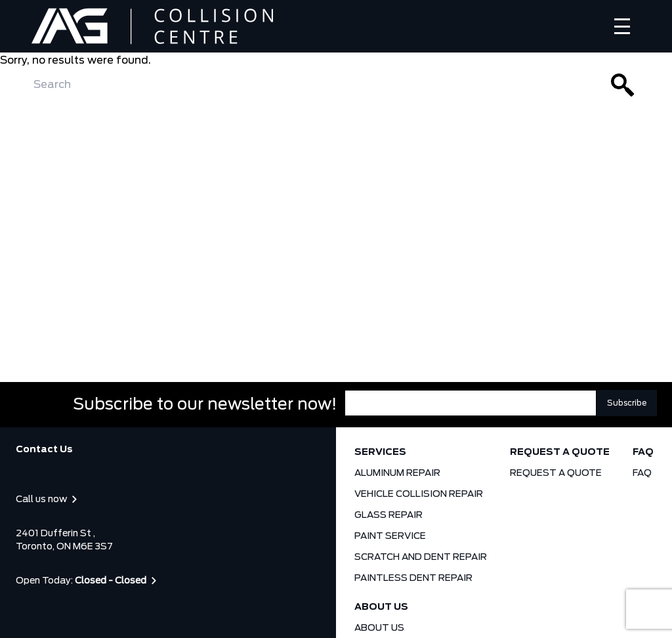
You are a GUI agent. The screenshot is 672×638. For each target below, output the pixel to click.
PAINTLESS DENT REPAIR (413, 578)
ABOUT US (381, 607)
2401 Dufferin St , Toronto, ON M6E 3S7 (64, 540)
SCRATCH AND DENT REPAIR (421, 557)
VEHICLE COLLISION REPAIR (419, 494)
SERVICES (380, 452)
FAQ (643, 452)
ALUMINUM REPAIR (397, 473)
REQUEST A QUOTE (560, 452)
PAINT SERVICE (390, 536)
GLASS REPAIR (388, 515)
